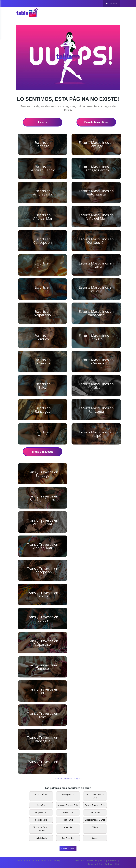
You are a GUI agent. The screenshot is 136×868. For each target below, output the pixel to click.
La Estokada (41, 838)
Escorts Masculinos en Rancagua (96, 410)
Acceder (111, 4)
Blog (101, 864)
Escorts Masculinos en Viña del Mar (96, 217)
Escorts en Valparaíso (43, 313)
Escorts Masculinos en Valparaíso (96, 313)
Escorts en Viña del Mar (43, 217)
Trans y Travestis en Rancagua (43, 739)
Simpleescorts (41, 812)
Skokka (95, 838)
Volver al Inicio (68, 848)
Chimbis (68, 827)
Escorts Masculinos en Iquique (96, 289)
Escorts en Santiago (43, 144)
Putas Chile (68, 812)
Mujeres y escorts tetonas (41, 829)
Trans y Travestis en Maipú (43, 763)
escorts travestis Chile (95, 805)
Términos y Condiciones (86, 860)
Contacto (92, 864)
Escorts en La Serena (43, 361)
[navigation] (115, 12)
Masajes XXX (68, 794)
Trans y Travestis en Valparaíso (43, 643)
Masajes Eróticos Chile (68, 805)
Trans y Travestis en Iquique (43, 618)
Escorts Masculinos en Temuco (96, 337)
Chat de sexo (95, 812)
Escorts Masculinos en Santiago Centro (96, 168)
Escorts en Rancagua (43, 410)
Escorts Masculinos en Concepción (96, 241)
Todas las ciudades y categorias (68, 778)
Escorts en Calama (43, 265)
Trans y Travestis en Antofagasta (43, 522)
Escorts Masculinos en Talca (96, 386)
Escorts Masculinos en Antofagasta (96, 192)
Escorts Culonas (41, 794)
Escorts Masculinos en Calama (96, 265)
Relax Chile (68, 820)
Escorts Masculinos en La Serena (96, 361)
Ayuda (102, 860)
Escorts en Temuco (43, 337)
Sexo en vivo (41, 820)
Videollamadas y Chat (95, 820)
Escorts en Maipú (43, 434)
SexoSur (41, 805)
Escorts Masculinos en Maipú (96, 434)
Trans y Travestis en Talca (43, 715)
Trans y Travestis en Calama (43, 594)
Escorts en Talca (43, 386)
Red (117, 864)
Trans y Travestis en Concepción (43, 570)
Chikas (95, 827)
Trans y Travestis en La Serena (43, 691)
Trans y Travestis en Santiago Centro (43, 498)
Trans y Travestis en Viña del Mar (43, 546)
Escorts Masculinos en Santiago (96, 144)
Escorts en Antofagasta (43, 192)
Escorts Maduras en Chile (95, 796)
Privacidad (113, 860)
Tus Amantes (68, 838)
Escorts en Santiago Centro (43, 168)
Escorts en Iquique (43, 289)
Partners (109, 864)
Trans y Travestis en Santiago (43, 474)
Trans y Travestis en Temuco (43, 667)
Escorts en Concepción (43, 241)
